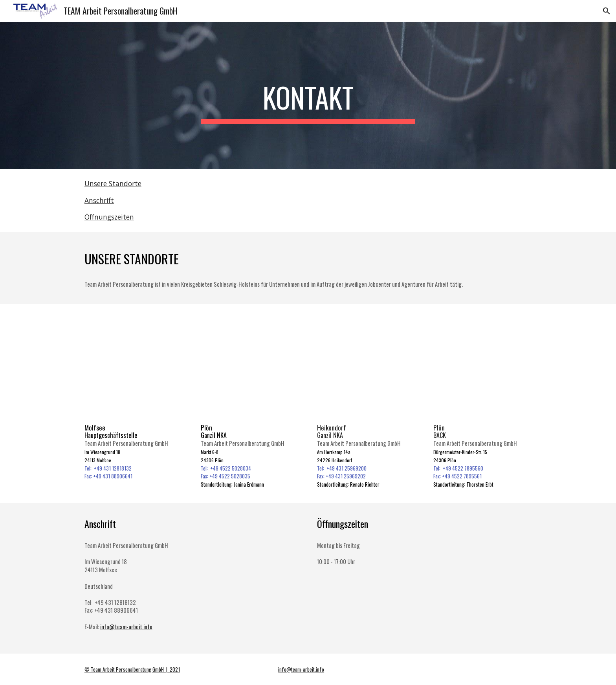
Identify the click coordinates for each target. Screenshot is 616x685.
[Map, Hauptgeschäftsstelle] (134, 366)
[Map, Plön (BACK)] (482, 366)
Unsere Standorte (113, 183)
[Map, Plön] (250, 366)
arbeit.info (313, 669)
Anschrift (99, 200)
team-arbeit (128, 627)
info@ (107, 627)
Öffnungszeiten (109, 217)
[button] (607, 11)
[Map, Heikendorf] (366, 366)
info (148, 627)
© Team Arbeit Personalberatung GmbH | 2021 (132, 669)
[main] (308, 95)
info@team (290, 669)
